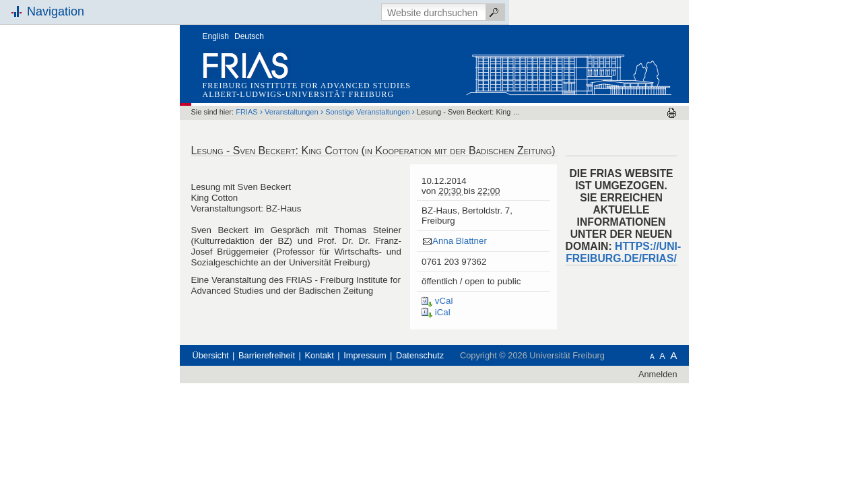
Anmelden (741, 405)
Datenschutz (503, 385)
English (299, 11)
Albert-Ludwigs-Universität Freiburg (382, 69)
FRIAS (330, 87)
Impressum (448, 385)
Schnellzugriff (129, 153)
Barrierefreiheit (350, 385)
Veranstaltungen (375, 87)
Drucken (755, 88)
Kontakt (402, 385)
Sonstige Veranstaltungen (451, 87)
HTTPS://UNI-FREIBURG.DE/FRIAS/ (707, 227)
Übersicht (294, 385)
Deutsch (333, 11)
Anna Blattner (543, 216)
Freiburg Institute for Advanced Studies (390, 61)
